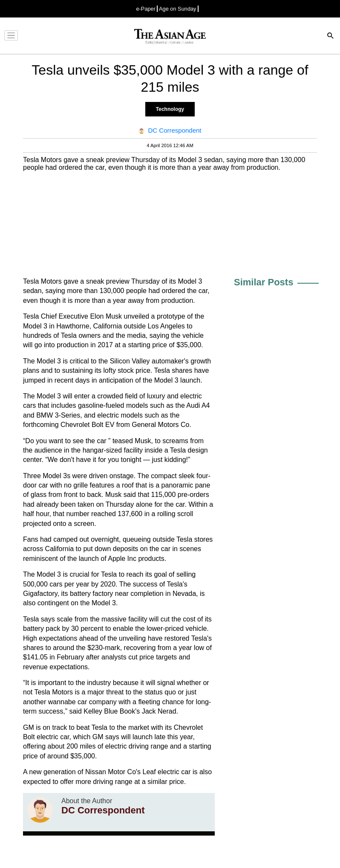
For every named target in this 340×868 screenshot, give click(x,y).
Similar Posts (264, 282)
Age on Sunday (178, 9)
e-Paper (146, 9)
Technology (170, 109)
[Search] (331, 36)
